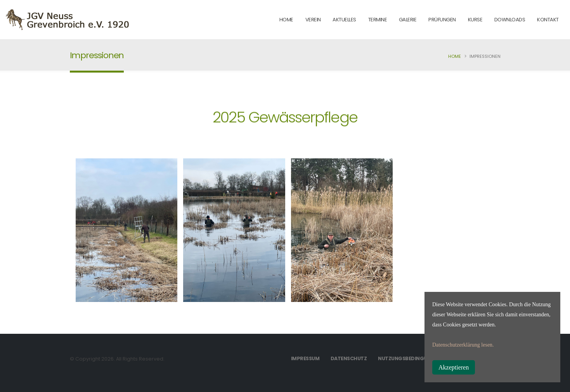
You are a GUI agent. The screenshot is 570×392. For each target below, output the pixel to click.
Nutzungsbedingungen (410, 358)
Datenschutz (349, 358)
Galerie (408, 20)
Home (455, 56)
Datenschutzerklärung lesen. (463, 345)
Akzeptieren (454, 367)
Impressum (305, 358)
